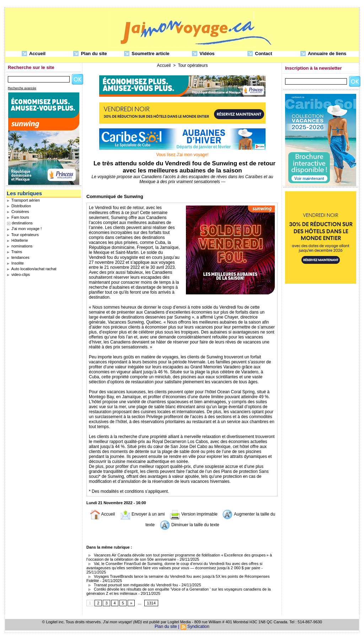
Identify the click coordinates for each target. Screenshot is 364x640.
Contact (260, 54)
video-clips (18, 274)
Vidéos (203, 54)
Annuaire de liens (323, 54)
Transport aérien (23, 200)
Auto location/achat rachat (32, 269)
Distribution (19, 206)
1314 (151, 603)
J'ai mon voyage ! (24, 229)
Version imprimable (194, 514)
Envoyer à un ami (142, 514)
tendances (18, 257)
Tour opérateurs (23, 235)
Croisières (18, 212)
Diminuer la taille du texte (189, 525)
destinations (22, 223)
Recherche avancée (22, 88)
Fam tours (18, 217)
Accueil (34, 54)
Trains (14, 252)
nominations (20, 246)
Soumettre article (147, 54)
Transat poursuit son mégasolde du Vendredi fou (132, 585)
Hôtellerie (17, 240)
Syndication (198, 626)
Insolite (15, 263)
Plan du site (90, 54)
